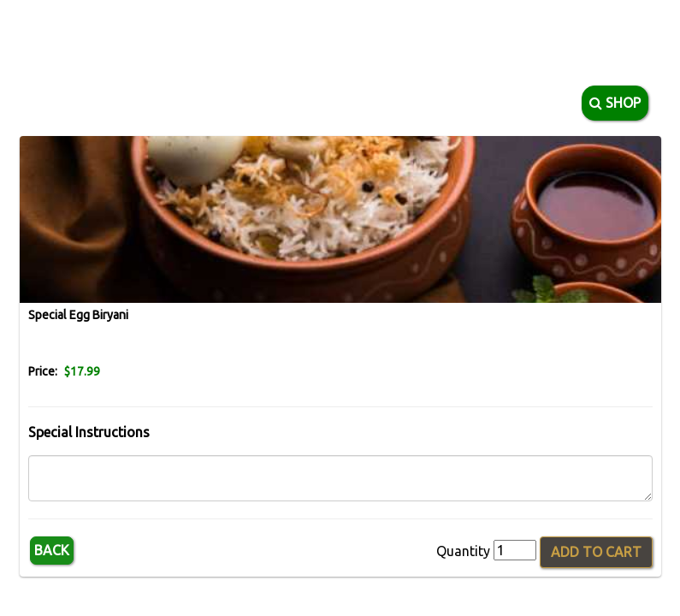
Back (52, 550)
